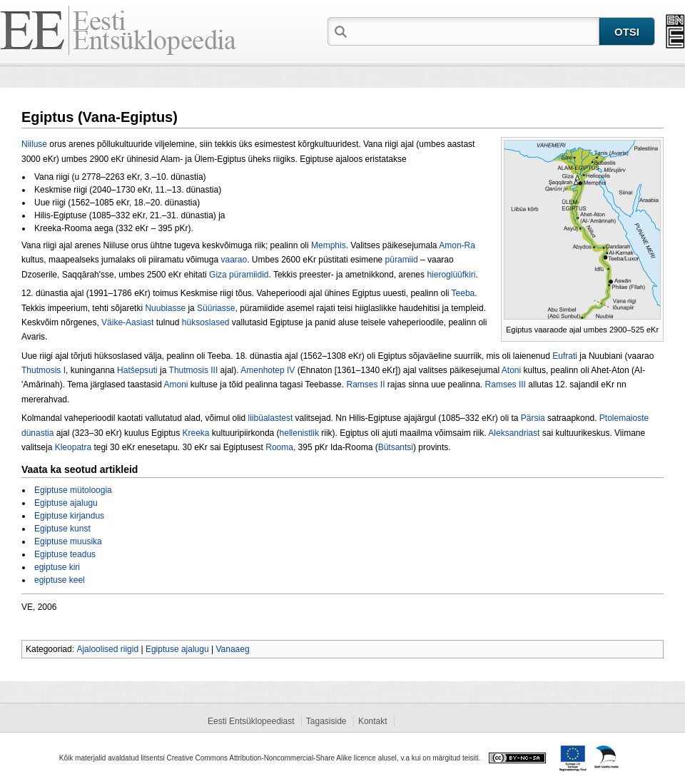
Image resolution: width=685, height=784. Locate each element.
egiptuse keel (60, 580)
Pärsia (533, 418)
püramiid (402, 260)
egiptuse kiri (57, 567)
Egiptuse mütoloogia (73, 490)
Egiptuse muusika (68, 541)
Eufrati (565, 356)
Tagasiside (326, 721)
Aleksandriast (514, 433)
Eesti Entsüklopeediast (251, 721)
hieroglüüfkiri (451, 275)
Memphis (329, 245)
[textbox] (475, 31)
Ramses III (506, 385)
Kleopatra (73, 447)
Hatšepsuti (137, 370)
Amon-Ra (457, 245)
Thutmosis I (44, 370)
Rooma (279, 447)
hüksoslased (206, 322)
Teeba (463, 293)
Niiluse (34, 144)
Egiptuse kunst (62, 529)
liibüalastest (271, 418)
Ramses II (365, 385)
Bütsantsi (396, 447)
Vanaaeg (232, 649)
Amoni (176, 385)
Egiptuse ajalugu (66, 503)
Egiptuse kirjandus (69, 516)
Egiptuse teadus (65, 554)
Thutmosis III (194, 370)
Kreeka (196, 433)
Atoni (511, 370)
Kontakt (373, 721)
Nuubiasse (165, 308)
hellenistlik (299, 433)
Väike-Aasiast (127, 322)
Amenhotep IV (268, 370)
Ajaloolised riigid (107, 649)
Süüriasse (216, 308)
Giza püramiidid (239, 275)
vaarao (234, 260)
